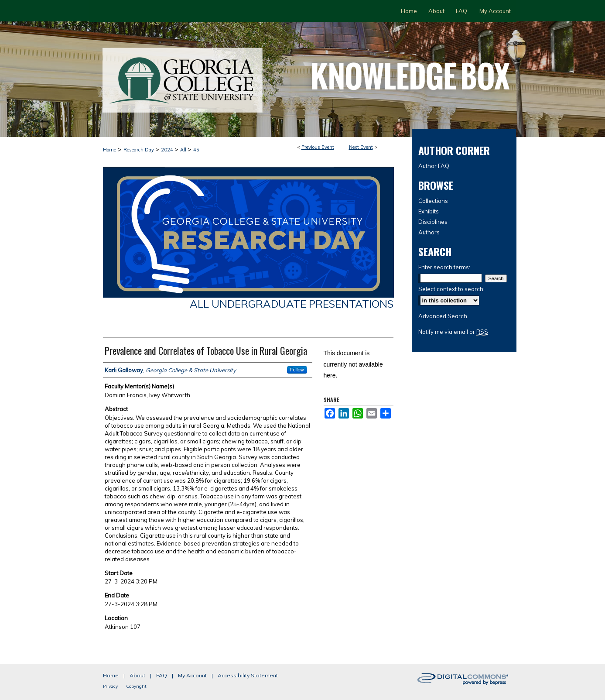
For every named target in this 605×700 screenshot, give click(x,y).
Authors (429, 232)
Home (109, 150)
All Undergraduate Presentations (292, 304)
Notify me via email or (453, 332)
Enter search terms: (444, 267)
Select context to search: (451, 289)
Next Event (361, 147)
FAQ (162, 675)
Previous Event (318, 147)
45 (196, 150)
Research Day (139, 150)
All (184, 150)
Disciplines (433, 222)
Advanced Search (443, 316)
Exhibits (429, 211)
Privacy (110, 686)
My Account (192, 675)
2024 (168, 150)
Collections (433, 201)
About (137, 675)
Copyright (136, 686)
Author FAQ (434, 166)
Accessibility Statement (248, 675)
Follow (297, 370)
